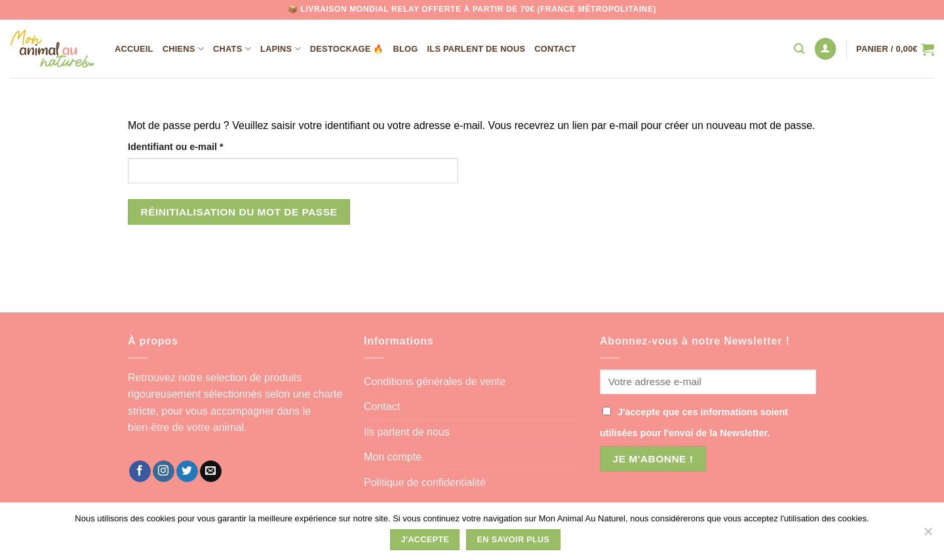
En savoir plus (514, 540)
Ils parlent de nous (477, 49)
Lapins (281, 49)
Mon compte (393, 457)
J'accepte (425, 540)
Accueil (134, 49)
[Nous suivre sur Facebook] (140, 472)
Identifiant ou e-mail (200, 146)
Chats (232, 49)
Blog (406, 49)
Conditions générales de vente (435, 382)
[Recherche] (799, 49)
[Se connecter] (825, 49)
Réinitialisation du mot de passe (239, 212)
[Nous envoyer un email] (211, 472)
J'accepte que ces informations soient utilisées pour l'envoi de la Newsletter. (694, 422)
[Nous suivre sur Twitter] (187, 472)
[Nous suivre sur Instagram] (164, 472)
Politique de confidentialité (425, 482)
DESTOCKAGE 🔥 (347, 49)
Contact (555, 49)
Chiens (183, 49)
